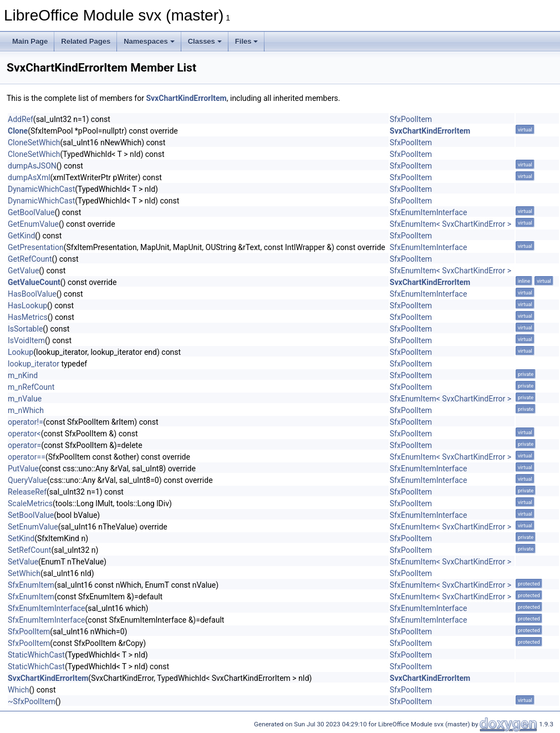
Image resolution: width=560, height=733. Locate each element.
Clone (18, 131)
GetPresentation (36, 247)
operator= (24, 445)
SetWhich (24, 573)
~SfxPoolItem (32, 701)
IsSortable (25, 329)
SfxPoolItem (411, 119)
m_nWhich (26, 410)
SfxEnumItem (31, 585)
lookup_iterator (34, 364)
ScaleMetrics (30, 503)
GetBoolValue (31, 212)
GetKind (21, 236)
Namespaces (149, 41)
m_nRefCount (31, 387)
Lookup (21, 352)
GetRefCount (30, 259)
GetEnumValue (33, 224)
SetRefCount (29, 550)
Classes (205, 41)
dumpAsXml (29, 177)
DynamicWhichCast (41, 189)
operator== (27, 457)
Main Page (30, 41)
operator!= (26, 422)
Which (19, 690)
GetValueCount (34, 282)
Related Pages (86, 41)
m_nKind (23, 375)
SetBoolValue (31, 515)
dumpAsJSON (32, 166)
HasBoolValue (32, 294)
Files (247, 41)
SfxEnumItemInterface (429, 212)
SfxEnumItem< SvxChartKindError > (450, 224)
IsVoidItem (26, 340)
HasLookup (27, 306)
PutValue (23, 469)
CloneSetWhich (34, 142)
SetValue (23, 562)
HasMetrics (28, 317)
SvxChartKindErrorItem (186, 98)
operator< (24, 434)
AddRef (21, 119)
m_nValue (25, 399)
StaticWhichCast (36, 655)
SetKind (21, 538)
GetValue (23, 271)
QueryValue (27, 480)
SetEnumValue (33, 527)
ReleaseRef (27, 492)
